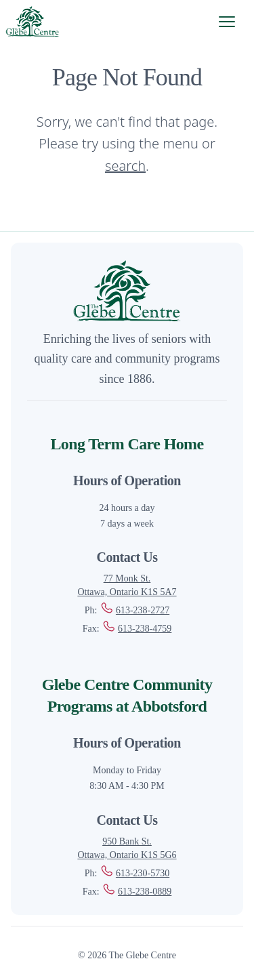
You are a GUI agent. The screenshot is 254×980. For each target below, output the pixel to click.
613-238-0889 (136, 892)
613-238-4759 (136, 629)
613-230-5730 (134, 873)
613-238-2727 (134, 610)
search (125, 166)
